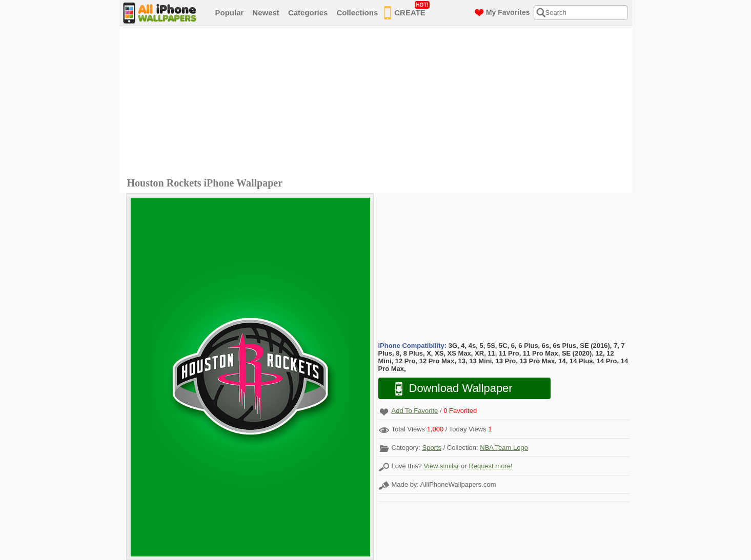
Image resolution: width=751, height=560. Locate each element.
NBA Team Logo (504, 448)
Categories (308, 13)
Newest (266, 13)
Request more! (490, 466)
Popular (230, 13)
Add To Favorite (415, 411)
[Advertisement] (378, 103)
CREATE (407, 11)
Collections (357, 13)
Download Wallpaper (449, 389)
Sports (432, 448)
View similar (441, 466)
